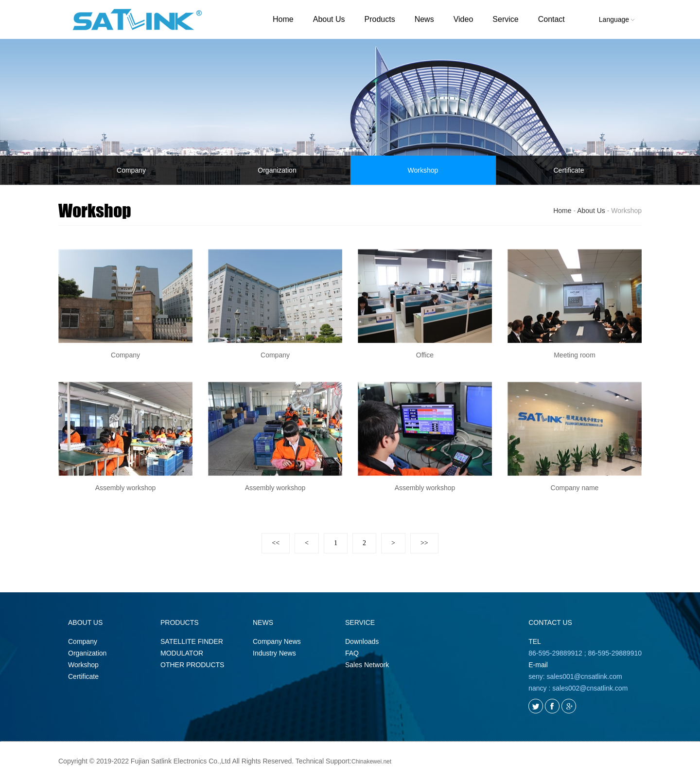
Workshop (423, 170)
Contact (551, 19)
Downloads (362, 641)
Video (464, 19)
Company (131, 170)
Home (283, 19)
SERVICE (360, 622)
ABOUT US (85, 622)
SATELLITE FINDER (192, 641)
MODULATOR (182, 653)
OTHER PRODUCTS (192, 665)
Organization (277, 170)
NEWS (263, 622)
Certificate (569, 170)
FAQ (352, 653)
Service (505, 19)
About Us (329, 19)
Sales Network (367, 665)
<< (276, 543)
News (424, 19)
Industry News (274, 653)
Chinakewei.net (371, 762)
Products (380, 19)
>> (424, 543)
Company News (277, 641)
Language (617, 19)
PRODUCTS (180, 622)
